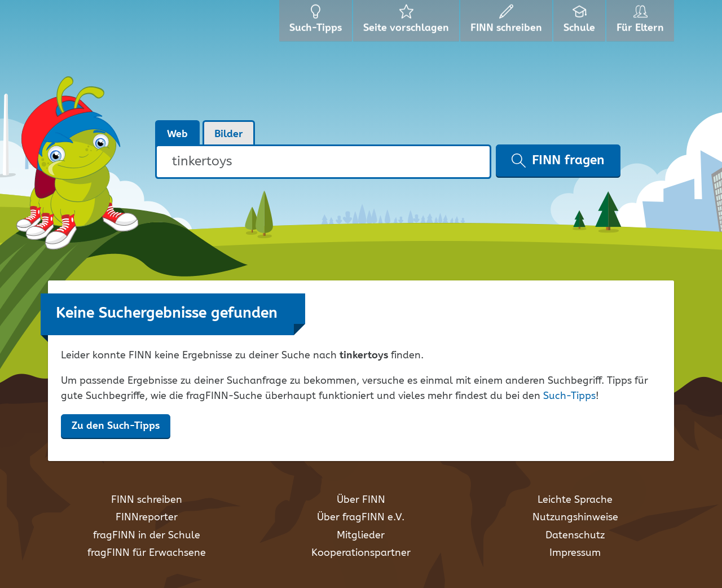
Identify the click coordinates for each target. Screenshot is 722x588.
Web (177, 134)
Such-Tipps (569, 396)
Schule (581, 23)
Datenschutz (575, 536)
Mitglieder (361, 536)
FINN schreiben (147, 500)
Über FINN (361, 500)
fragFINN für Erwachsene (147, 553)
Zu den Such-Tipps (116, 426)
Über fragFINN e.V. (361, 517)
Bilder (229, 134)
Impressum (575, 553)
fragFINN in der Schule (147, 536)
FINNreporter (147, 517)
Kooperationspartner (361, 553)
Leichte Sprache (575, 500)
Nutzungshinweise (575, 517)
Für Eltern (642, 23)
